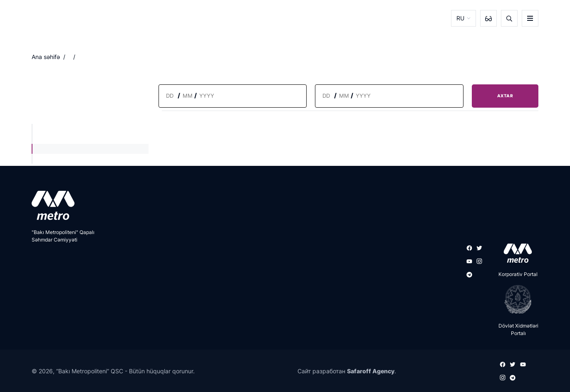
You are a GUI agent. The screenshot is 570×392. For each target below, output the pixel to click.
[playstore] (515, 299)
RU (460, 18)
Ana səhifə (46, 57)
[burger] (530, 18)
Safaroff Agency (371, 371)
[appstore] (515, 253)
